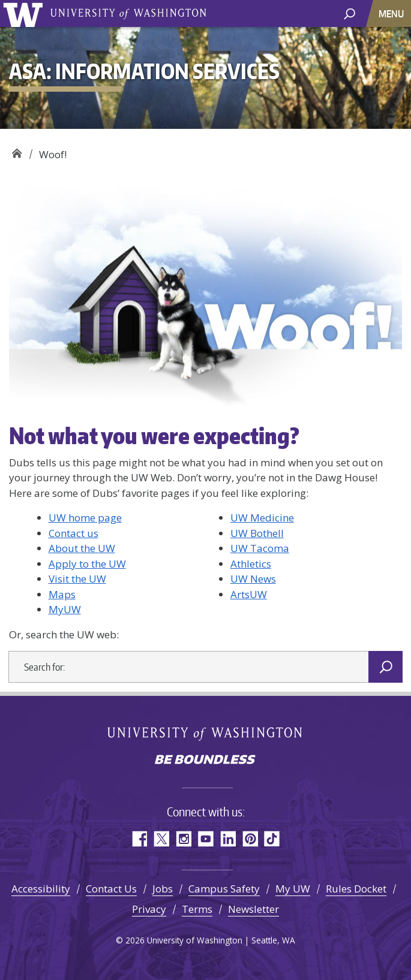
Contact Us (111, 889)
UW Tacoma (260, 548)
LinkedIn (228, 839)
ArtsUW (249, 594)
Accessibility (41, 889)
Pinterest (250, 839)
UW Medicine (262, 518)
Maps (62, 594)
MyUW (65, 609)
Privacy (149, 909)
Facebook (139, 839)
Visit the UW (77, 579)
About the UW (82, 548)
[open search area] (349, 13)
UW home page (85, 518)
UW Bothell (257, 533)
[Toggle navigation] (392, 13)
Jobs (163, 889)
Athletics (251, 564)
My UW (293, 889)
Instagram (183, 839)
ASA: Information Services (16, 150)
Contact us (73, 533)
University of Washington (25, 13)
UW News (253, 579)
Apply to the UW (87, 564)
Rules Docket (356, 889)
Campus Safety (224, 889)
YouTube (205, 839)
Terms (197, 909)
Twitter (161, 839)
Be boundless (206, 761)
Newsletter (253, 909)
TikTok (272, 839)
